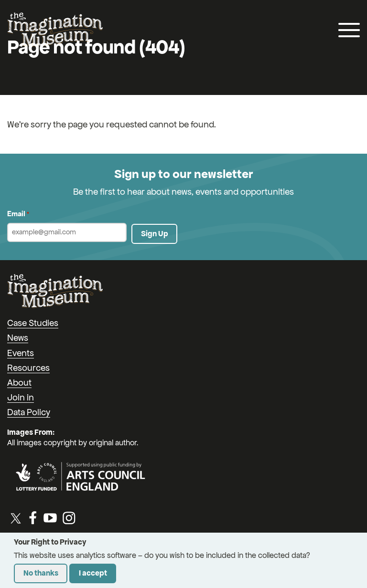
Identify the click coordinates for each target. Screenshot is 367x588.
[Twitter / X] (16, 518)
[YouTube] (50, 518)
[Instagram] (69, 518)
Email (18, 214)
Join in (21, 397)
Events (21, 353)
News (18, 338)
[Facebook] (33, 518)
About (19, 383)
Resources (28, 368)
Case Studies (33, 323)
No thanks (41, 573)
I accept (93, 573)
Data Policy (29, 412)
